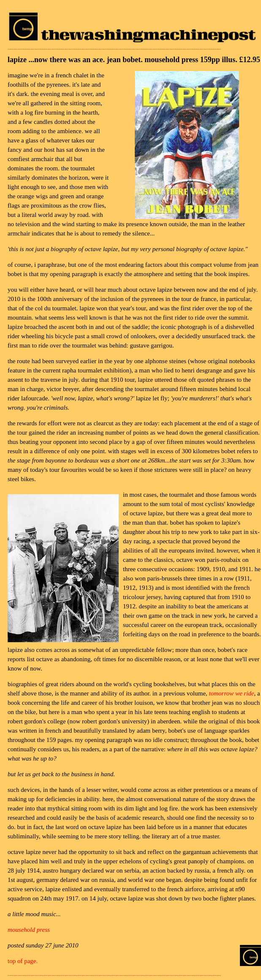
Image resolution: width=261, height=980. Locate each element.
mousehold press (29, 930)
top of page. (23, 961)
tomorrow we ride (232, 693)
